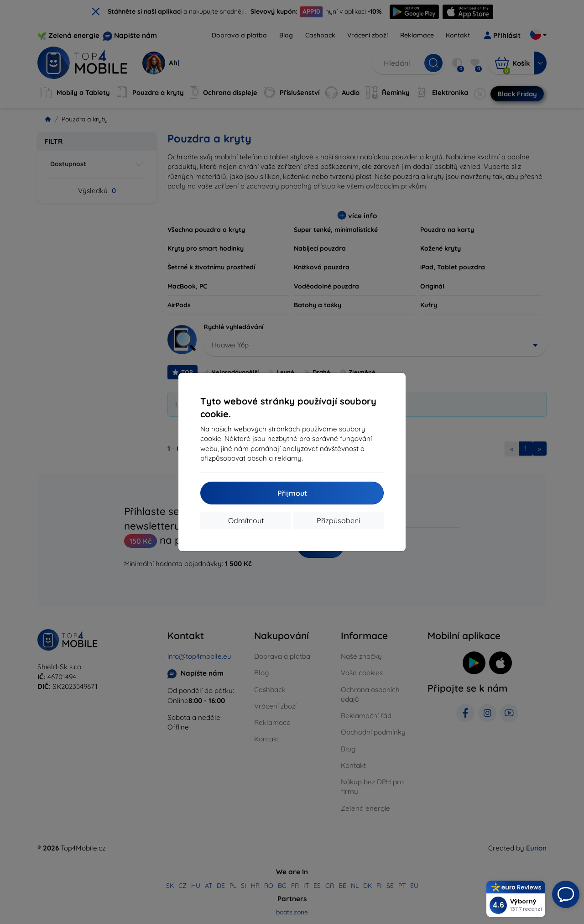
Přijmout (292, 493)
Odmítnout (246, 520)
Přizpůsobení (338, 520)
